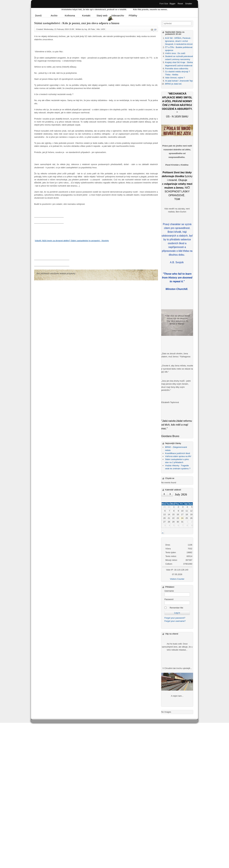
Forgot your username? (175, 621)
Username (169, 591)
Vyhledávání (163, 22)
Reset (180, 4)
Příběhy (133, 15)
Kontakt (86, 15)
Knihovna (70, 15)
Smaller (189, 4)
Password (169, 599)
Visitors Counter (177, 579)
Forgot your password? (175, 618)
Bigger (172, 4)
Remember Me (176, 608)
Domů (38, 15)
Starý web (102, 15)
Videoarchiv (117, 16)
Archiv (54, 15)
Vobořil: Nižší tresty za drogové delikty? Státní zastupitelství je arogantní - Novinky (72, 241)
